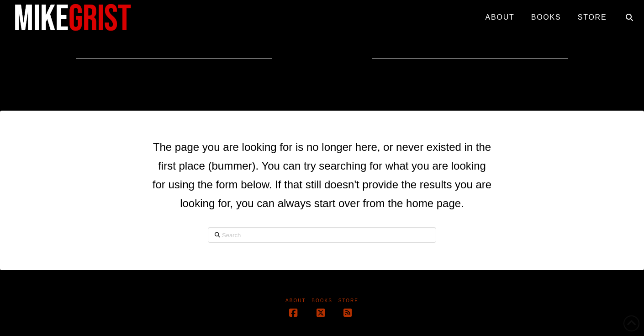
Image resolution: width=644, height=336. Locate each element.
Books (322, 301)
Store (348, 301)
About (296, 301)
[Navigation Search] (629, 14)
